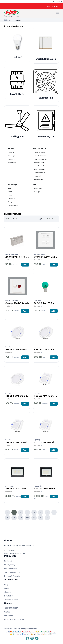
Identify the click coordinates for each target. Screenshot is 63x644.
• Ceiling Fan (37, 192)
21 (41, 518)
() (55, 6)
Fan (34, 184)
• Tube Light (11, 156)
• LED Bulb (10, 152)
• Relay (9, 202)
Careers (7, 588)
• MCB (9, 188)
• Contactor (11, 199)
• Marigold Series (39, 163)
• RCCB (9, 195)
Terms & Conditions (12, 572)
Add (25, 265)
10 (21, 518)
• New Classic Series (40, 166)
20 (34, 518)
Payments (8, 561)
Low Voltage (12, 184)
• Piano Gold (37, 176)
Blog (6, 584)
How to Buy (9, 596)
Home (9, 20)
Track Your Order (11, 600)
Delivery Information (13, 576)
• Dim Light (11, 159)
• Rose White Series (40, 159)
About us (8, 592)
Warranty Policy (11, 568)
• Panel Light (11, 163)
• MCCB (9, 192)
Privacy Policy (10, 565)
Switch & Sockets (40, 148)
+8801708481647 (11, 608)
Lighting (10, 148)
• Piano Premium (39, 173)
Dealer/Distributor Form (14, 619)
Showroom (8, 616)
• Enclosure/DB (12, 205)
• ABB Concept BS (39, 169)
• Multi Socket (38, 179)
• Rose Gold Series (39, 156)
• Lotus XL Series (39, 152)
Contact (7, 612)
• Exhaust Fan (38, 188)
